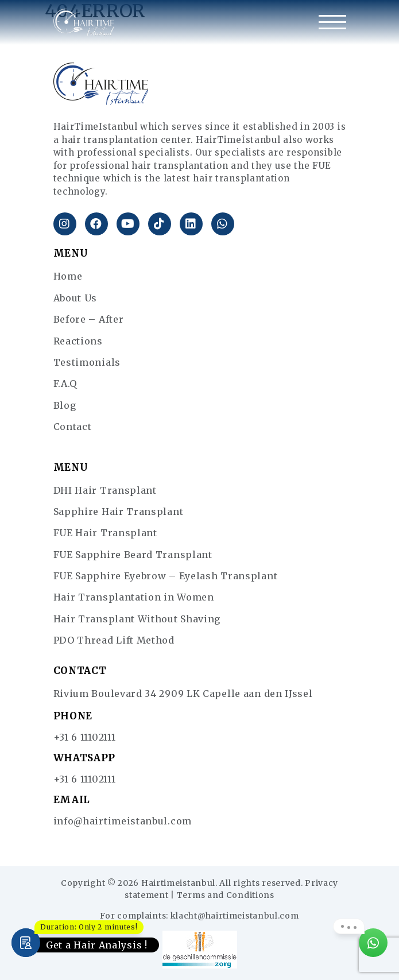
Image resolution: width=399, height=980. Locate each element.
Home (68, 276)
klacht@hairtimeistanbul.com (235, 916)
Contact (73, 427)
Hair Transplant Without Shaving (137, 619)
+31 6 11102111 (85, 737)
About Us (75, 298)
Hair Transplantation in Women (134, 597)
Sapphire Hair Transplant (119, 512)
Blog (65, 405)
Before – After (89, 319)
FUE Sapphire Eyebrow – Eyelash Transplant (166, 576)
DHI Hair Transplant (105, 490)
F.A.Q (65, 384)
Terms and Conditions (226, 895)
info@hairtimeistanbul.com (123, 821)
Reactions (78, 341)
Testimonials (87, 362)
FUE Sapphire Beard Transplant (133, 555)
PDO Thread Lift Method (114, 640)
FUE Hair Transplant (105, 533)
